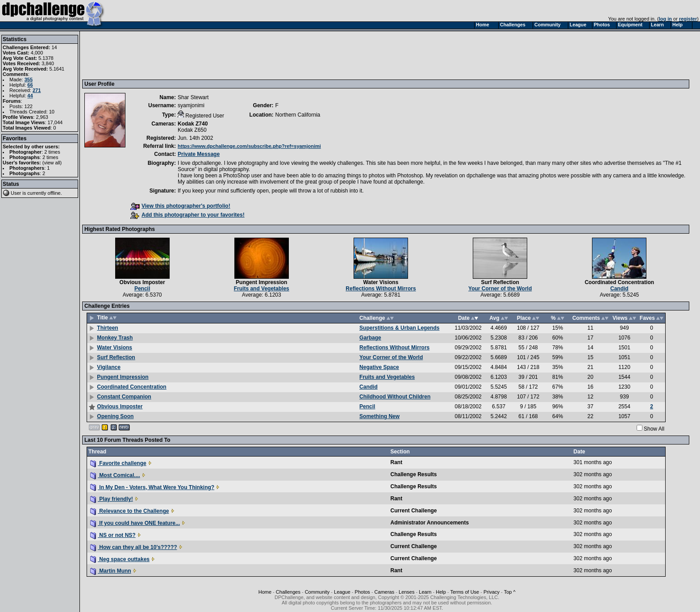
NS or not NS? (113, 535)
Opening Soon (115, 416)
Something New (379, 416)
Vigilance (108, 367)
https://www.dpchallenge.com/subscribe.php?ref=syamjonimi (249, 146)
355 (29, 80)
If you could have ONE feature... (135, 523)
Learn (425, 592)
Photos (362, 592)
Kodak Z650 (192, 130)
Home (265, 592)
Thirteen (107, 328)
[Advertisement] (247, 55)
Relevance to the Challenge (129, 511)
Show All (654, 429)
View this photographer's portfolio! (180, 206)
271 (37, 90)
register (688, 19)
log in (665, 19)
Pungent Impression (261, 282)
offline (54, 193)
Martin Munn (111, 571)
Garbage (370, 338)
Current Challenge (414, 511)
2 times (52, 152)
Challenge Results (414, 474)
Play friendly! (112, 499)
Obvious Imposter (142, 282)
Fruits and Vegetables (262, 289)
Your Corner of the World (500, 289)
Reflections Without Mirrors (381, 289)
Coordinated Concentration (619, 282)
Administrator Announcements (430, 523)
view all (52, 163)
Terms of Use (465, 592)
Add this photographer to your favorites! (187, 215)
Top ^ (510, 592)
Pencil (142, 289)
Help (441, 592)
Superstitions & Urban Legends (399, 328)
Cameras (385, 592)
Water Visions (381, 282)
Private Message (199, 154)
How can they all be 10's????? (134, 547)
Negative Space (379, 367)
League (342, 592)
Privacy (492, 592)
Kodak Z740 (193, 124)
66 (30, 85)
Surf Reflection (500, 282)
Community (317, 592)
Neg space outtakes (120, 559)
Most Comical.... (115, 475)
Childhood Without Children (395, 397)
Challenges (288, 592)
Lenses (406, 592)
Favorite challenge (118, 463)
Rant (397, 462)
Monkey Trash (115, 338)
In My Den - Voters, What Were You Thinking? (152, 487)
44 (30, 96)
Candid (619, 289)
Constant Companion (124, 397)
